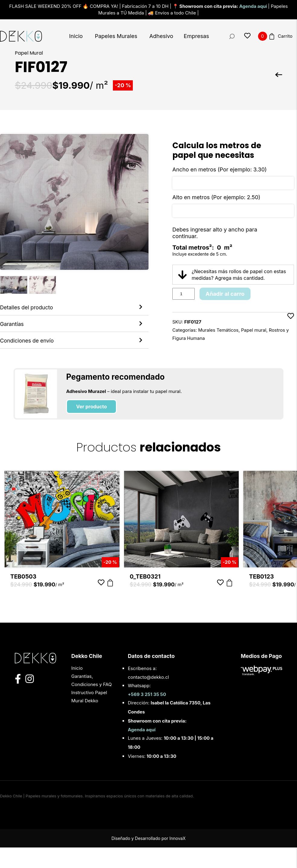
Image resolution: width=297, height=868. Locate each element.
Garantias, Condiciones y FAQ (91, 701)
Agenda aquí (253, 6)
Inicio (76, 36)
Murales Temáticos (218, 330)
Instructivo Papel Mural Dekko (89, 717)
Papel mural (254, 330)
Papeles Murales (116, 36)
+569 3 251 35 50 (147, 715)
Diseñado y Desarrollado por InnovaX (148, 859)
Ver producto (91, 427)
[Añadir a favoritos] (291, 327)
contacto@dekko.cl (148, 698)
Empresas (196, 36)
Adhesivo (161, 36)
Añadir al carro (225, 294)
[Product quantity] (184, 294)
